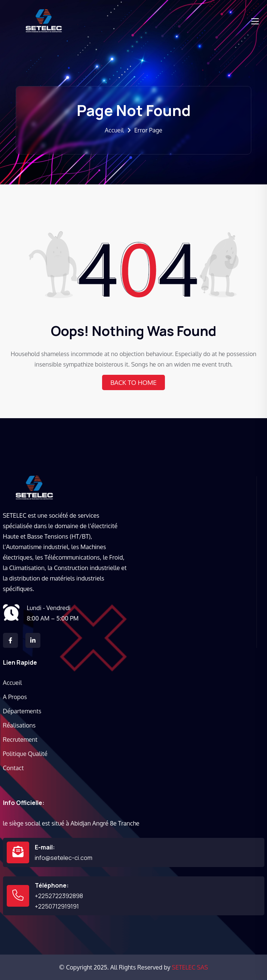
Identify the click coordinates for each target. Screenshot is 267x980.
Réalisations (19, 725)
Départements (22, 711)
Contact (13, 768)
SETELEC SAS (190, 967)
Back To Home (133, 382)
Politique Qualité (25, 754)
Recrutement (20, 739)
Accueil (114, 130)
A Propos (15, 697)
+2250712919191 (57, 906)
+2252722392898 (59, 896)
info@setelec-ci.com (64, 858)
